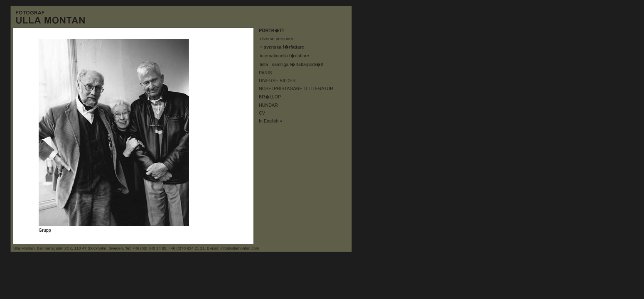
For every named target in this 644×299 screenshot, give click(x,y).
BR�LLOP (270, 97)
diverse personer (277, 39)
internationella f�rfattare (285, 56)
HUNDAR (268, 105)
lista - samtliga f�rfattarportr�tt (292, 64)
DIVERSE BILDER (277, 81)
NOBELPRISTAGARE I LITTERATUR (296, 88)
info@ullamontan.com (240, 248)
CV (262, 113)
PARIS (265, 73)
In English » (270, 121)
